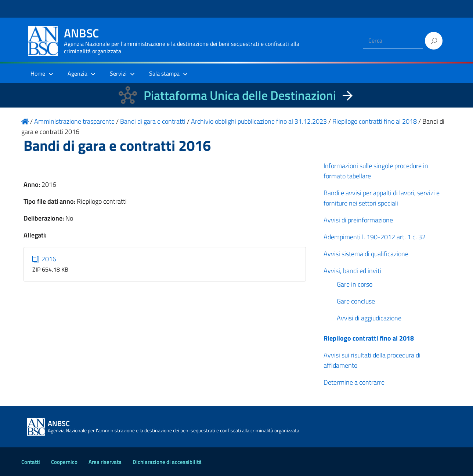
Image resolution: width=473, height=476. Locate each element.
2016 (44, 259)
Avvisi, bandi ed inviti (352, 271)
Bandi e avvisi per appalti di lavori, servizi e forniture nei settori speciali (382, 198)
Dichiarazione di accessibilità (167, 462)
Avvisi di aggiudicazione (369, 318)
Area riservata (105, 462)
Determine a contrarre (354, 382)
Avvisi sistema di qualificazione (366, 254)
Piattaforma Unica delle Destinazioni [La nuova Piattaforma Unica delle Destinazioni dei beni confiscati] (240, 95)
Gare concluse (356, 301)
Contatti (31, 462)
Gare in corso (355, 284)
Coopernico (64, 462)
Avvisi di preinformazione (358, 220)
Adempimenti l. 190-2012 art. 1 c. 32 (375, 237)
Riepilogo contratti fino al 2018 (369, 338)
